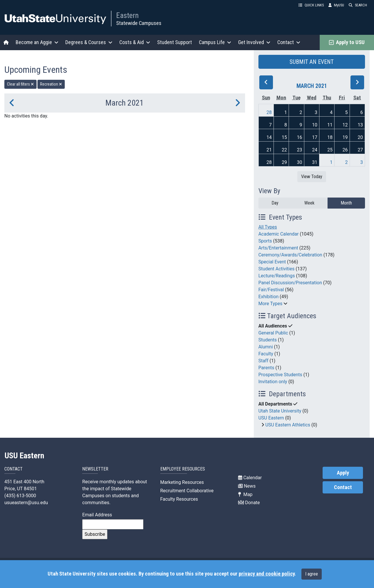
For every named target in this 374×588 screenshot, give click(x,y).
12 (345, 125)
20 (360, 137)
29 (284, 162)
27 (360, 150)
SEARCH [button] (358, 5)
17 (315, 137)
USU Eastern (271, 418)
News (247, 486)
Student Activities (277, 269)
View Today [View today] (312, 177)
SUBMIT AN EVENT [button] (312, 62)
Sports (265, 241)
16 (300, 137)
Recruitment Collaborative (187, 491)
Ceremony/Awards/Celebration (290, 255)
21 (269, 150)
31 (315, 162)
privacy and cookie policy (267, 574)
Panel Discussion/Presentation (290, 283)
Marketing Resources (182, 482)
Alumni (266, 347)
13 (360, 125)
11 (330, 125)
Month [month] (346, 203)
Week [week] (309, 203)
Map (245, 494)
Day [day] (275, 203)
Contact (343, 487)
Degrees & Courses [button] (89, 42)
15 (284, 137)
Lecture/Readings (277, 276)
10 (315, 125)
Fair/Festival (271, 290)
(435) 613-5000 (20, 496)
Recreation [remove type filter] (51, 84)
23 (300, 150)
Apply (343, 473)
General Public (273, 333)
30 (300, 162)
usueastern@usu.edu (26, 503)
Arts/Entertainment (278, 248)
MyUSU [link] (336, 5)
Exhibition (269, 297)
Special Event (272, 262)
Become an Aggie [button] (37, 42)
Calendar (250, 478)
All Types (268, 227)
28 (269, 112)
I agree (312, 574)
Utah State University (280, 411)
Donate (249, 503)
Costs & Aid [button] (135, 42)
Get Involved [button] (254, 42)
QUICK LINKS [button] (311, 5)
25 (330, 150)
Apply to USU (347, 42)
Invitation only (273, 382)
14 (269, 137)
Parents (266, 368)
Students (268, 340)
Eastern (127, 15)
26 (345, 150)
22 (284, 150)
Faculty (266, 354)
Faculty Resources (179, 499)
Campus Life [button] (215, 42)
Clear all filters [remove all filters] (20, 84)
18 (330, 137)
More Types (270, 304)
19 (345, 137)
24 (315, 150)
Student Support (175, 42)
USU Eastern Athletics (288, 425)
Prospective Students (280, 375)
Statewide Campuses (139, 23)
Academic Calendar (279, 234)
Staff (264, 361)
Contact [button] (289, 42)
